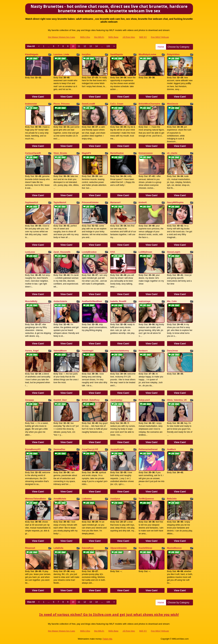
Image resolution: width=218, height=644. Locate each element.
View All (31, 46)
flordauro (143, 351)
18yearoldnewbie (118, 548)
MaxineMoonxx (174, 548)
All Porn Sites (129, 37)
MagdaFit (86, 153)
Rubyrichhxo (173, 54)
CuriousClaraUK (33, 153)
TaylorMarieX (60, 202)
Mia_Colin (172, 301)
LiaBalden (87, 499)
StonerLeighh (174, 252)
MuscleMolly (31, 301)
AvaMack (172, 449)
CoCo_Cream (117, 104)
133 (108, 46)
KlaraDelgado (32, 54)
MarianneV (115, 202)
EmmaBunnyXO (33, 449)
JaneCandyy (116, 400)
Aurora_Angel (32, 351)
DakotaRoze (88, 548)
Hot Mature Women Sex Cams (62, 37)
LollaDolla (58, 548)
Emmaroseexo (146, 153)
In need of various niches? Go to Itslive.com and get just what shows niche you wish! (109, 615)
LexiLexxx (30, 252)
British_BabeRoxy (91, 400)
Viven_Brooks (60, 153)
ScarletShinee (145, 548)
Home (161, 47)
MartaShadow (117, 153)
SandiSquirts (116, 54)
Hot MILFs (99, 37)
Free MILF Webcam (160, 37)
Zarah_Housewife (62, 252)
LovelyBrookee (89, 252)
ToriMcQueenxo (146, 499)
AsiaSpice (115, 499)
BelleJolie (172, 499)
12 (85, 46)
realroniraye (145, 301)
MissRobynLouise (147, 54)
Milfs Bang (113, 37)
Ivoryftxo (86, 54)
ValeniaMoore (60, 351)
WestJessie (173, 104)
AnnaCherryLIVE (90, 449)
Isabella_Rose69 (118, 301)
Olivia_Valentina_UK (177, 400)
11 (79, 46)
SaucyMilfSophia (175, 202)
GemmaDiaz (59, 449)
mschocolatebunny (119, 351)
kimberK (143, 202)
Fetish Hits (108, 639)
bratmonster (31, 104)
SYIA (113, 252)
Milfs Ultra (85, 37)
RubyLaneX (144, 400)
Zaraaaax (30, 400)
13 (91, 46)
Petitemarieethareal (148, 449)
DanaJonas (173, 351)
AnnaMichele (60, 499)
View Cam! (38, 97)
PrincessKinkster (90, 202)
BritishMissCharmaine (149, 104)
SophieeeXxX (32, 202)
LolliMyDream (145, 252)
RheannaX (30, 548)
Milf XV (143, 37)
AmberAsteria (60, 301)
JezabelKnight (117, 449)
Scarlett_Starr (60, 400)
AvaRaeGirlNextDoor (92, 301)
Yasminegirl (88, 351)
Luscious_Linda (61, 54)
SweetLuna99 (88, 104)
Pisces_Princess (62, 104)
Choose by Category (180, 47)
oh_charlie (172, 153)
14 (96, 46)
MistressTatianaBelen (36, 499)
